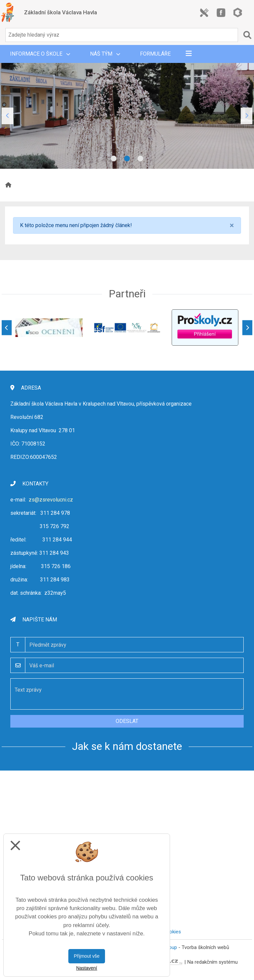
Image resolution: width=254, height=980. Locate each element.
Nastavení (86, 968)
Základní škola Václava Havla (60, 12)
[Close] (232, 225)
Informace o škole (40, 54)
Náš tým (105, 54)
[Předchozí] (7, 327)
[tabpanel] (127, 116)
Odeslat (127, 721)
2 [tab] (127, 159)
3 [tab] (140, 159)
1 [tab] (114, 159)
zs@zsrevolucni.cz (51, 500)
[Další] (247, 327)
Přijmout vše (86, 956)
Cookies (172, 932)
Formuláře (155, 54)
